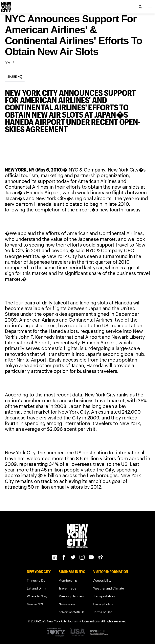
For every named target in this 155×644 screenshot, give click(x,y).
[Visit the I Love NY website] (56, 632)
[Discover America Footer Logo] (77, 632)
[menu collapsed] (150, 7)
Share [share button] (15, 77)
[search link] (140, 7)
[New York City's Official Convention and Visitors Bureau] (99, 632)
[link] (39, 581)
